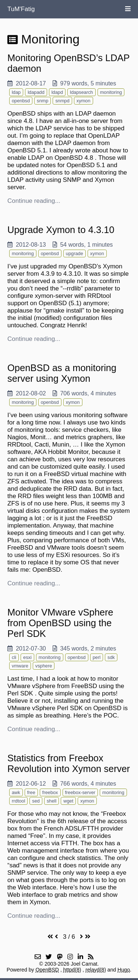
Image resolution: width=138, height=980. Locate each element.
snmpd (62, 101)
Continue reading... (34, 201)
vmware (20, 666)
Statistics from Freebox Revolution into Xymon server (69, 763)
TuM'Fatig (21, 9)
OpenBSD (47, 970)
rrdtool (18, 801)
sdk (111, 657)
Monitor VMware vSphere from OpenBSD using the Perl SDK (60, 623)
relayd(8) (96, 970)
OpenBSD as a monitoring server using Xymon (62, 373)
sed (36, 801)
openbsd (21, 101)
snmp (43, 101)
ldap (16, 92)
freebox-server (80, 792)
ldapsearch (82, 92)
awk (16, 792)
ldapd (57, 92)
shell (52, 801)
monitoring (111, 92)
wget (68, 801)
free (31, 792)
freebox (50, 792)
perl (97, 657)
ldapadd (36, 92)
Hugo (124, 970)
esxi (27, 657)
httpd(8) (72, 970)
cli (14, 657)
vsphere (44, 666)
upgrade (75, 253)
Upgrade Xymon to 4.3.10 (61, 230)
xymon (84, 101)
